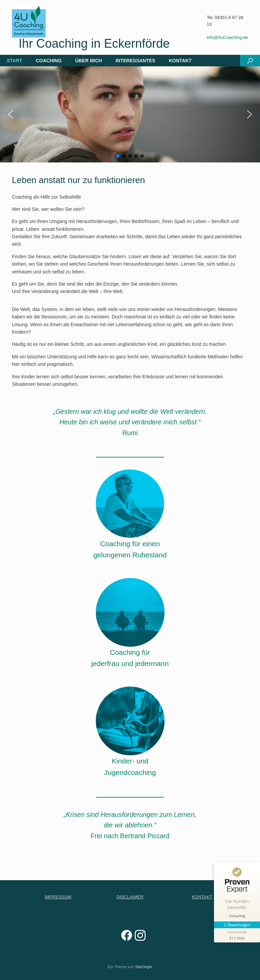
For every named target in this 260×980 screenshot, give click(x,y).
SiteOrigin (144, 967)
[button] (250, 61)
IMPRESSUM (58, 897)
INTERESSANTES (135, 61)
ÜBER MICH (89, 61)
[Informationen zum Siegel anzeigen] (237, 935)
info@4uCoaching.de (227, 37)
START (15, 61)
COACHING (49, 61)
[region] (130, 114)
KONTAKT (180, 61)
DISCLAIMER (130, 897)
